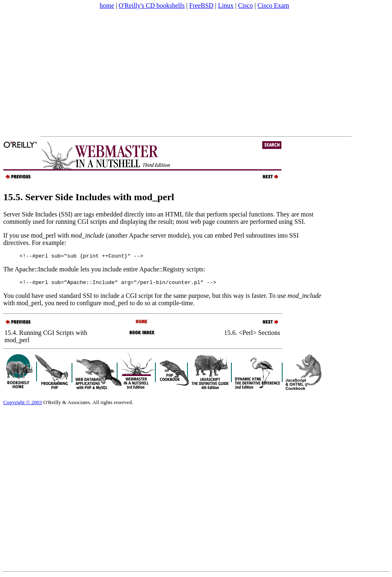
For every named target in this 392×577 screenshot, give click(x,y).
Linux (226, 5)
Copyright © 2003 (23, 405)
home (107, 5)
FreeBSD (201, 5)
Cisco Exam (273, 5)
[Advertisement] (156, 73)
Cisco (245, 5)
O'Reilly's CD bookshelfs (152, 5)
